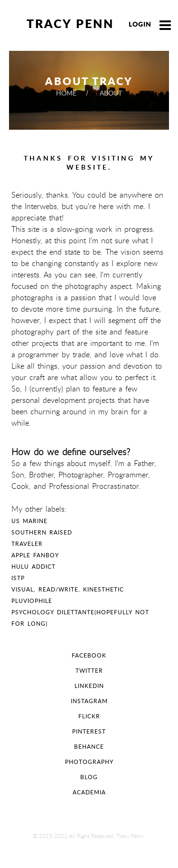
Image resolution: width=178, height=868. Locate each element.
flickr (89, 716)
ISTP (18, 578)
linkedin (89, 686)
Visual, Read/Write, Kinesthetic (68, 589)
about (111, 93)
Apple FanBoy (35, 555)
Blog (89, 777)
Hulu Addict (33, 567)
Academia (89, 792)
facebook (89, 655)
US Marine (29, 521)
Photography (89, 762)
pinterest (89, 731)
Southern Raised (42, 532)
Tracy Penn (70, 23)
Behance (89, 747)
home (67, 93)
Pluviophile (32, 601)
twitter (89, 671)
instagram (89, 701)
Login (140, 24)
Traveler (27, 544)
